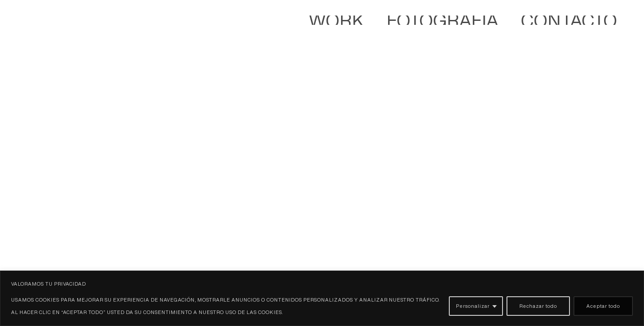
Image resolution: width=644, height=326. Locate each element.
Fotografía (550, 24)
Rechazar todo (538, 306)
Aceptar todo (603, 306)
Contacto (603, 24)
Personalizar (473, 306)
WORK (503, 24)
